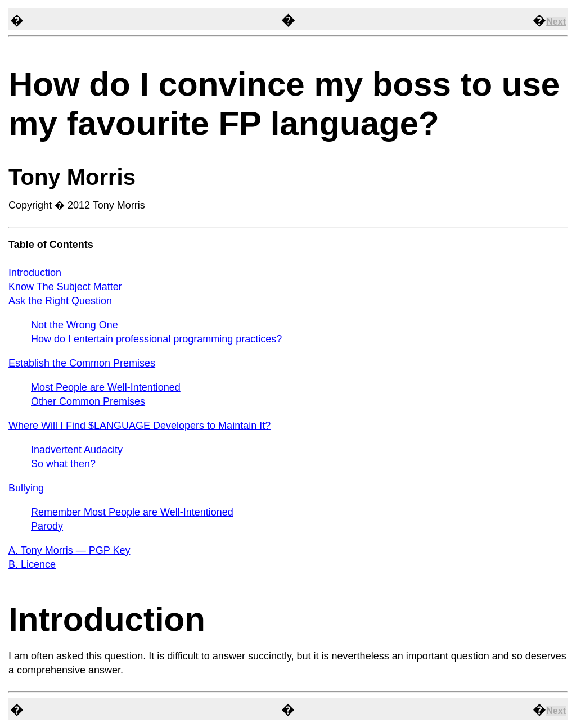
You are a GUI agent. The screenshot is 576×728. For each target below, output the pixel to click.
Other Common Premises (88, 401)
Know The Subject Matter (65, 287)
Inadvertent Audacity (77, 450)
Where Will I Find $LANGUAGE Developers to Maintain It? (139, 426)
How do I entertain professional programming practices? (156, 339)
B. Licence (32, 564)
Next (556, 22)
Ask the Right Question (60, 301)
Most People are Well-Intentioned (106, 387)
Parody (47, 526)
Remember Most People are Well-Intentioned (132, 512)
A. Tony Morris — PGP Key (69, 550)
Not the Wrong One (75, 325)
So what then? (63, 464)
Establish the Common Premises (82, 363)
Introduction (35, 273)
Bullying (26, 488)
